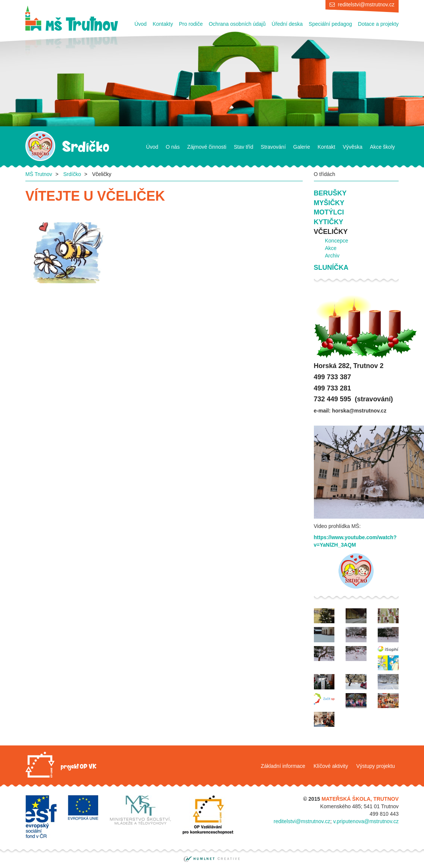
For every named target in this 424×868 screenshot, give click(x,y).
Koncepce (337, 241)
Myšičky (329, 203)
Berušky (330, 193)
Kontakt (326, 147)
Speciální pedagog (330, 24)
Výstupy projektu (376, 766)
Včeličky (331, 232)
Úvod (141, 24)
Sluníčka (331, 268)
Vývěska (353, 147)
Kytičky (329, 222)
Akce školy (382, 147)
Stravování (273, 147)
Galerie (302, 147)
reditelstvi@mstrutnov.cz (366, 4)
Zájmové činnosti (207, 147)
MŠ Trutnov (39, 174)
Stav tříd (243, 147)
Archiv (332, 256)
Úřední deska (287, 24)
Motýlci (329, 212)
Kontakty (163, 24)
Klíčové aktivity (331, 766)
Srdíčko (72, 174)
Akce (331, 248)
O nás (173, 147)
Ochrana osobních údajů (237, 24)
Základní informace (283, 766)
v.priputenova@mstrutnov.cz (366, 821)
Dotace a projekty (378, 24)
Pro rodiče (191, 24)
